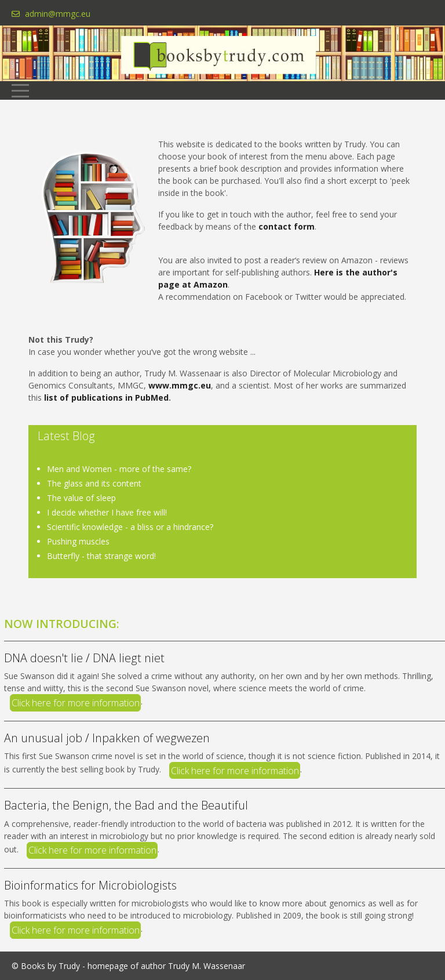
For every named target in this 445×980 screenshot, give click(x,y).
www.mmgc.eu (180, 385)
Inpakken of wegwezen (151, 738)
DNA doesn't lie (45, 658)
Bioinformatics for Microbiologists (90, 885)
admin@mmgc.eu (58, 14)
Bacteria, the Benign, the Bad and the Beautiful (126, 805)
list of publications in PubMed (106, 398)
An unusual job (43, 738)
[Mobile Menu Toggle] (20, 90)
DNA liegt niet (129, 658)
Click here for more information (76, 703)
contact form (287, 226)
